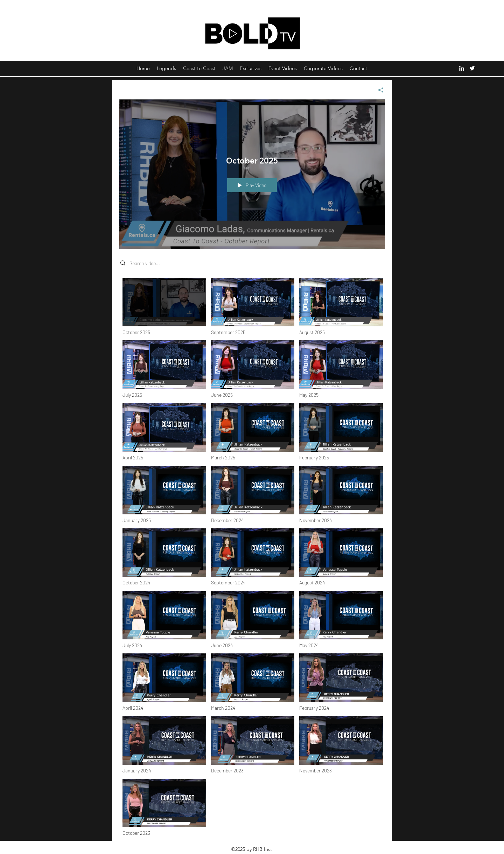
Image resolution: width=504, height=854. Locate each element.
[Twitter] (472, 68)
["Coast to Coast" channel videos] (252, 559)
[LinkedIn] (462, 68)
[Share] (378, 90)
